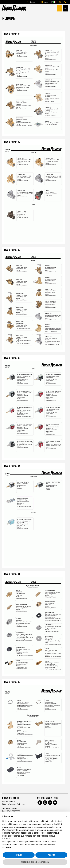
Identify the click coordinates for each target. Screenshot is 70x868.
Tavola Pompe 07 (12, 682)
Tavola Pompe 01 (12, 34)
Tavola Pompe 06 (12, 574)
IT (53, 2)
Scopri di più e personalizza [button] (35, 862)
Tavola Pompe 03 (12, 250)
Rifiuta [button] (19, 855)
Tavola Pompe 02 (12, 142)
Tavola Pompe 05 (12, 466)
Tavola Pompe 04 (12, 358)
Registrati (32, 2)
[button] (66, 816)
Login (44, 2)
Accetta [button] (51, 855)
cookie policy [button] (55, 827)
